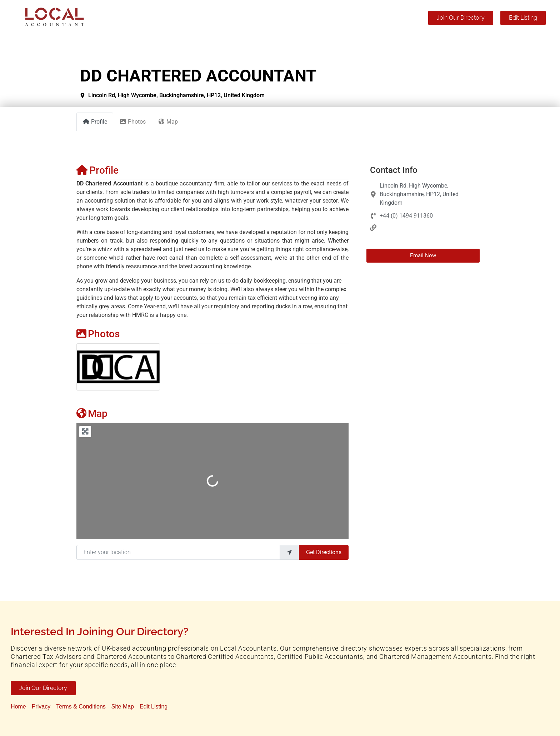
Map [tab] (168, 122)
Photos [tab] (132, 122)
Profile (97, 170)
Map (92, 414)
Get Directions (324, 552)
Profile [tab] (95, 122)
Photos (98, 334)
